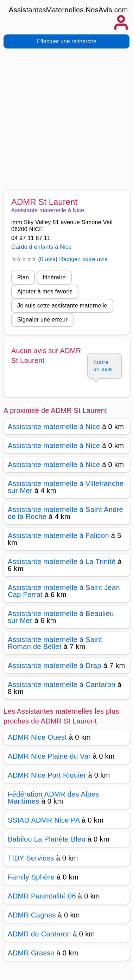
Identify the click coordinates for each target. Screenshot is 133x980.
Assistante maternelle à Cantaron (62, 684)
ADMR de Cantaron (39, 934)
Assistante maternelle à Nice (54, 427)
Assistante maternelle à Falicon (58, 536)
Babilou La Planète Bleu (47, 839)
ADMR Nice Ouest (37, 737)
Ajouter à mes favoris (45, 291)
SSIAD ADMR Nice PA (44, 820)
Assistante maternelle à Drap (55, 666)
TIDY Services (31, 858)
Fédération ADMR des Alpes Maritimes (53, 798)
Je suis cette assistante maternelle (62, 306)
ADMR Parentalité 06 (42, 896)
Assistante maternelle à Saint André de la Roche (65, 513)
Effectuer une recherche (66, 41)
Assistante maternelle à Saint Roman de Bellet (55, 643)
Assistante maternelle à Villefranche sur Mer (66, 487)
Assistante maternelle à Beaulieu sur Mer (61, 617)
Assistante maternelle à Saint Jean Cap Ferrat (64, 591)
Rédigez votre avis (83, 259)
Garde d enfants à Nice (42, 247)
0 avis (48, 259)
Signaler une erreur (42, 320)
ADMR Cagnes (32, 915)
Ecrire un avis (103, 366)
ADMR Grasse (31, 953)
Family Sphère (31, 877)
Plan (23, 277)
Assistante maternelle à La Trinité (62, 562)
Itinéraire (54, 277)
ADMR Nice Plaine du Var (49, 756)
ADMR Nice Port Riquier (47, 775)
